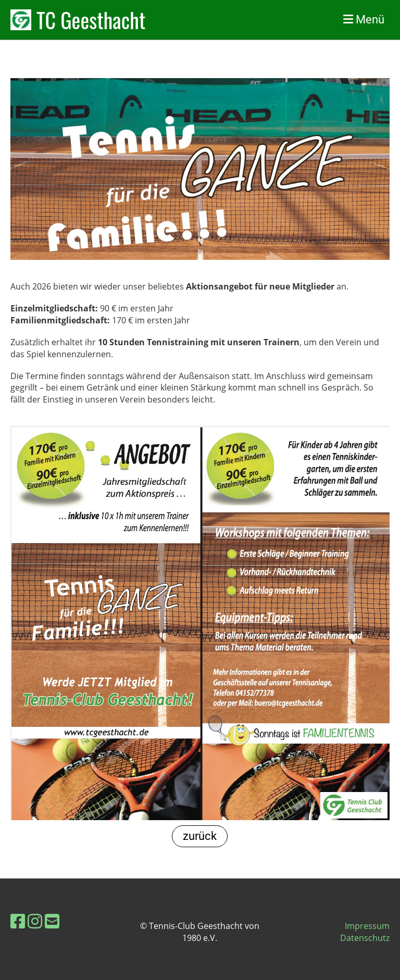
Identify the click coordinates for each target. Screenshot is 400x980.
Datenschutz (365, 938)
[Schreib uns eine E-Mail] (52, 921)
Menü (364, 20)
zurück (200, 836)
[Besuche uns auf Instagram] (35, 921)
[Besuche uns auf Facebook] (18, 921)
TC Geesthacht (91, 20)
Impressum (367, 926)
